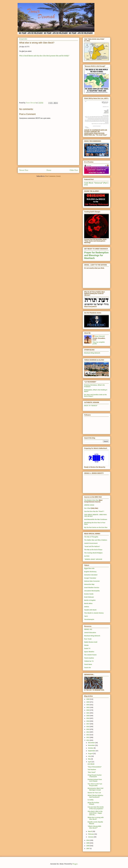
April (90, 762)
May (90, 759)
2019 (88, 718)
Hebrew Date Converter (92, 581)
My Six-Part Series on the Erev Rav (96, 527)
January (91, 837)
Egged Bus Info (89, 568)
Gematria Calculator (91, 575)
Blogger (75, 864)
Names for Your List (94, 793)
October (91, 748)
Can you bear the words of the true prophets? (96, 808)
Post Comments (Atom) (53, 176)
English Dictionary (90, 572)
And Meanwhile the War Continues (96, 519)
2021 (88, 713)
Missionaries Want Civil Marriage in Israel (95, 789)
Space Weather (89, 652)
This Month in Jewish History (94, 613)
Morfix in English (90, 600)
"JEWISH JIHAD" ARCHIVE (93, 559)
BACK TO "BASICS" (91, 406)
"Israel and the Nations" (92, 546)
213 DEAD (91, 764)
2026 (88, 699)
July (90, 756)
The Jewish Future (90, 655)
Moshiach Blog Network (92, 353)
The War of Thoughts (91, 537)
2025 (88, 702)
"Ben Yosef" (92, 772)
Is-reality (91, 800)
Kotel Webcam (89, 597)
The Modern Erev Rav (91, 500)
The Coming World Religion (93, 553)
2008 (88, 846)
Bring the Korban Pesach (93, 803)
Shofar (86, 645)
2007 (88, 848)
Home (49, 170)
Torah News (88, 664)
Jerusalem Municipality (92, 591)
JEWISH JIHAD (89, 505)
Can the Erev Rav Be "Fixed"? (94, 511)
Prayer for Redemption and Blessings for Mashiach (96, 255)
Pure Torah (88, 639)
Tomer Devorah (100, 336)
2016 (88, 727)
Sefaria (87, 607)
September (92, 751)
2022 (88, 710)
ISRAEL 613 (88, 629)
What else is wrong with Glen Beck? (96, 818)
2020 (88, 716)
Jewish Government (91, 543)
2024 (88, 705)
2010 (88, 840)
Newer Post (24, 170)
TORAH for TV (89, 661)
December (92, 743)
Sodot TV (87, 648)
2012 (88, 737)
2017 (88, 724)
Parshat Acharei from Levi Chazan (95, 780)
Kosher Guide (89, 594)
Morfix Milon (88, 603)
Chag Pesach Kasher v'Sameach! (95, 776)
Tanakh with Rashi (90, 610)
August (91, 754)
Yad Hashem (92, 770)
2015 (88, 729)
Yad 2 (86, 616)
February (91, 834)
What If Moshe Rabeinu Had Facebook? (95, 796)
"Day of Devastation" (95, 767)
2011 (88, 740)
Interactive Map (89, 584)
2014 (88, 732)
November (92, 745)
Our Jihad (87, 508)
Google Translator (90, 578)
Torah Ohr (88, 668)
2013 (88, 735)
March (90, 831)
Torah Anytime (89, 658)
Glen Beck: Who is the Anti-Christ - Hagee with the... (95, 813)
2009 (88, 843)
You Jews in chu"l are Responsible (95, 785)
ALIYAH (87, 556)
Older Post (74, 170)
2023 (88, 707)
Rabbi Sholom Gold (91, 642)
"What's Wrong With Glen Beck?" (94, 827)
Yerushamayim (89, 619)
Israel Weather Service (92, 588)
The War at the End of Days (93, 550)
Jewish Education (90, 633)
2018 (88, 721)
